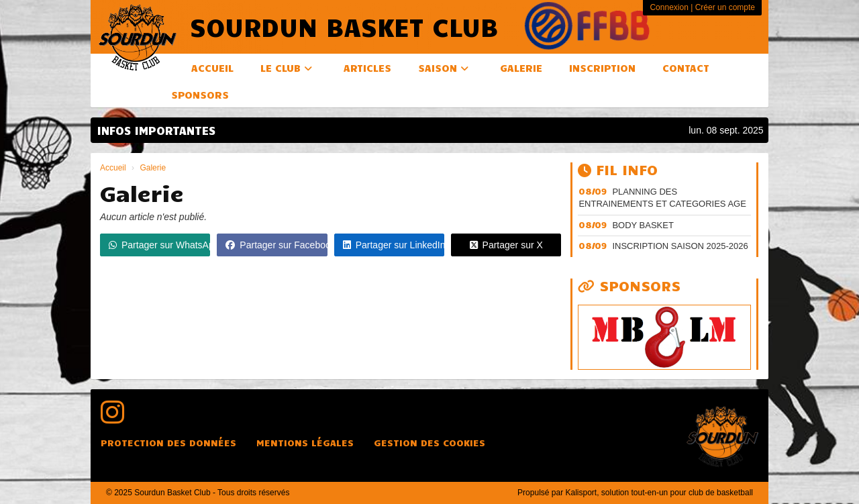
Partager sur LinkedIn (394, 245)
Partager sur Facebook (276, 245)
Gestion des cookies (429, 443)
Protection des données (168, 443)
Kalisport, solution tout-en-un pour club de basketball (659, 493)
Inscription (602, 68)
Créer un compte (725, 7)
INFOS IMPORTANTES (156, 130)
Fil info (618, 169)
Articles (367, 68)
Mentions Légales (305, 443)
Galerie (521, 68)
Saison (443, 68)
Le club (286, 68)
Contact (686, 68)
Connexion (669, 7)
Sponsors (200, 95)
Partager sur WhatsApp (159, 245)
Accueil (212, 68)
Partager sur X (506, 245)
